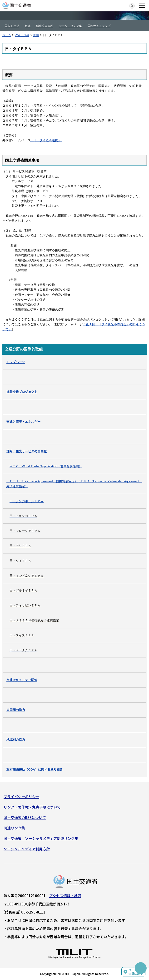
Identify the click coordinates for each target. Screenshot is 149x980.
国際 (36, 35)
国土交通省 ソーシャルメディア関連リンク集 (41, 838)
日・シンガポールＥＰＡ (27, 501)
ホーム (7, 35)
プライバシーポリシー (21, 797)
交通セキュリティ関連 (22, 680)
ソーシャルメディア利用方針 (27, 849)
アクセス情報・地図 (65, 896)
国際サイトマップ (99, 26)
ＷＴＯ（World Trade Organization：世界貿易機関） (46, 466)
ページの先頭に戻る (136, 972)
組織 (28, 26)
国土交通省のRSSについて (25, 817)
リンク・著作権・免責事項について (32, 807)
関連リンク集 (14, 828)
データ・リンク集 (70, 26)
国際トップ (12, 26)
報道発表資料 (45, 26)
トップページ (16, 362)
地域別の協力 (16, 740)
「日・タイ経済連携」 (46, 140)
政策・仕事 (22, 35)
